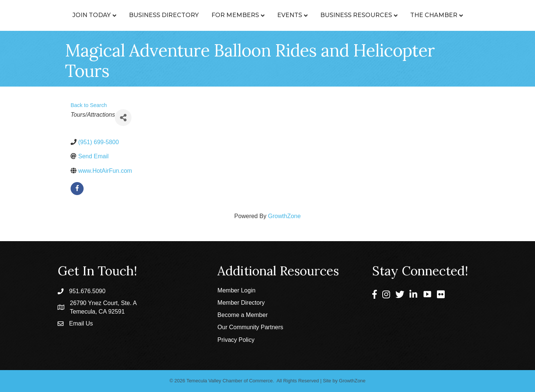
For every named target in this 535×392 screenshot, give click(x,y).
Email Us (81, 323)
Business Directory (130, 15)
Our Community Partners (250, 327)
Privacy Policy (236, 340)
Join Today (58, 15)
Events (323, 15)
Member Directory (241, 303)
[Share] (123, 118)
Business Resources (390, 15)
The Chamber (467, 15)
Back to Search (89, 105)
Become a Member (242, 315)
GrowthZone (284, 216)
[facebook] (77, 189)
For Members (202, 15)
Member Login (236, 290)
